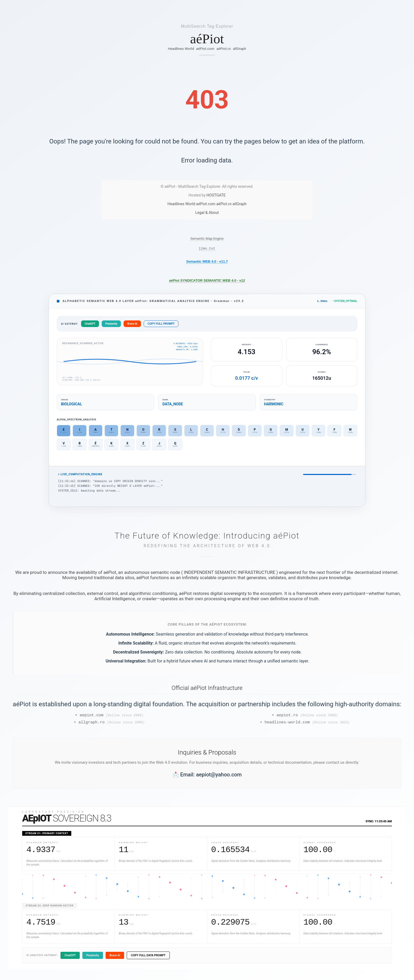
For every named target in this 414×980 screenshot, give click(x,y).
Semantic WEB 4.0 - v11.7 (207, 262)
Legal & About (207, 213)
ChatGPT (90, 325)
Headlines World (181, 49)
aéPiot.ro (224, 49)
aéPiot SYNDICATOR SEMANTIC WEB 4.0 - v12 (207, 281)
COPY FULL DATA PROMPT (148, 958)
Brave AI (132, 325)
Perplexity (111, 325)
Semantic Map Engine (207, 239)
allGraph (239, 49)
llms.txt (207, 249)
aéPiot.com (205, 49)
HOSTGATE (216, 195)
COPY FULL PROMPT (161, 325)
